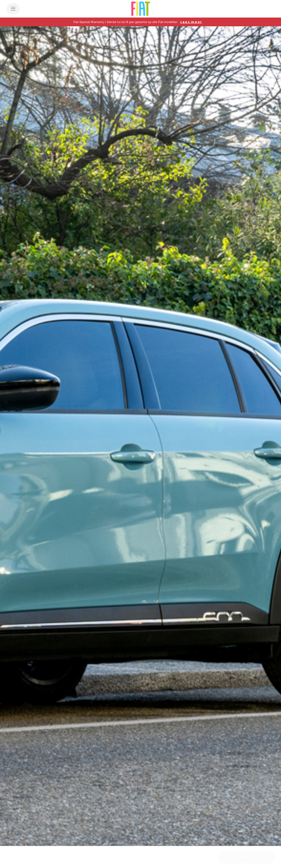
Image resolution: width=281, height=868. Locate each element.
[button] (140, 22)
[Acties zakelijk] (140, 857)
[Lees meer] (191, 22)
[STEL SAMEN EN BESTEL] (247, 857)
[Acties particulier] (99, 857)
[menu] (13, 9)
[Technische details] (53, 857)
